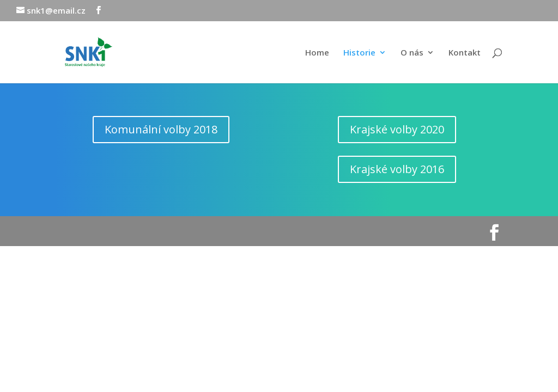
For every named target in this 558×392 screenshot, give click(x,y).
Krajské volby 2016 (397, 169)
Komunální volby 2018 (161, 129)
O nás (412, 53)
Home (317, 53)
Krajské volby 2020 (397, 129)
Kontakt (465, 53)
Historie (359, 53)
